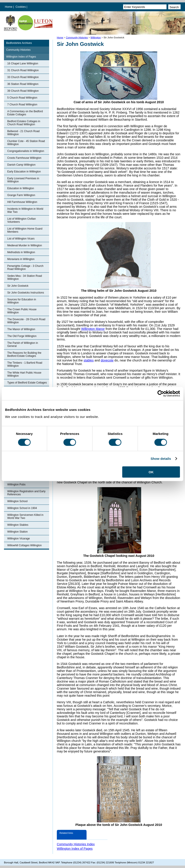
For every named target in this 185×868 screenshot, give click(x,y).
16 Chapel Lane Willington (23, 64)
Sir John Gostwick (18, 286)
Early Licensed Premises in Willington (23, 180)
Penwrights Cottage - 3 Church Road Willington (25, 268)
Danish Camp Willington (21, 165)
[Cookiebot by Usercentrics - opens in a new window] (161, 394)
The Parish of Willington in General (23, 344)
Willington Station (18, 532)
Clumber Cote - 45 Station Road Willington (26, 143)
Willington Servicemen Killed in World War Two (25, 516)
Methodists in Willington (21, 252)
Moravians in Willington (21, 259)
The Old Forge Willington (22, 336)
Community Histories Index (76, 844)
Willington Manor (93, 329)
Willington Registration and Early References (26, 493)
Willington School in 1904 (22, 508)
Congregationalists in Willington (26, 151)
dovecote (107, 360)
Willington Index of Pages (21, 57)
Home (9, 7)
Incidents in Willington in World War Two (25, 210)
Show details (161, 459)
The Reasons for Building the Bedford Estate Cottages (24, 354)
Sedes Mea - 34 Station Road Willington (25, 277)
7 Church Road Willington (22, 105)
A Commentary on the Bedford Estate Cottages (25, 113)
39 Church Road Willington (23, 91)
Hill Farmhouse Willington (22, 202)
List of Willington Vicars (21, 239)
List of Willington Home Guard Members (25, 230)
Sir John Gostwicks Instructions (26, 293)
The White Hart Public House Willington (24, 374)
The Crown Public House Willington (22, 311)
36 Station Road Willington (23, 84)
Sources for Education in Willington (22, 301)
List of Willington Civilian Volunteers (21, 220)
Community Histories (77, 37)
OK (151, 472)
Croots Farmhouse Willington (24, 158)
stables (89, 360)
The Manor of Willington (21, 329)
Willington (96, 37)
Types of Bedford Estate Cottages (27, 383)
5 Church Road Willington (22, 98)
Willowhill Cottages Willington (24, 545)
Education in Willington (21, 188)
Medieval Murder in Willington (25, 245)
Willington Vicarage (19, 539)
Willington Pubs (16, 485)
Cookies (21, 7)
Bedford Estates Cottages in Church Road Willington (24, 123)
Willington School (17, 501)
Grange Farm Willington (21, 195)
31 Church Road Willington (23, 70)
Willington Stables (18, 525)
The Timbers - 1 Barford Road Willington (25, 364)
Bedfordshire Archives (19, 43)
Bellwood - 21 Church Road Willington (23, 133)
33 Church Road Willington (23, 77)
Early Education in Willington (24, 172)
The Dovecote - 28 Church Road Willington (26, 321)
